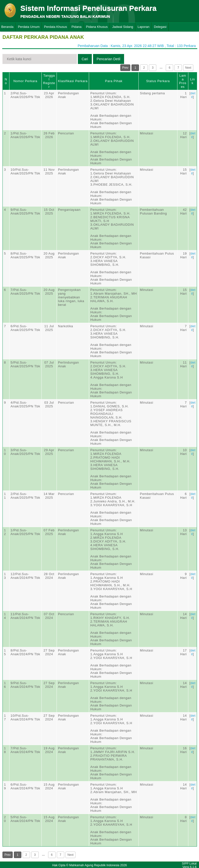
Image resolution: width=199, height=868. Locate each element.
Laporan (144, 27)
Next (188, 68)
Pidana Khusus (97, 27)
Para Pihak (114, 81)
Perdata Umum (29, 27)
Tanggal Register (49, 81)
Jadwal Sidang (123, 27)
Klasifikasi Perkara (73, 81)
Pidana (76, 27)
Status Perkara (158, 81)
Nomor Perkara (25, 81)
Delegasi (160, 27)
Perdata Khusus (56, 27)
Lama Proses (183, 81)
